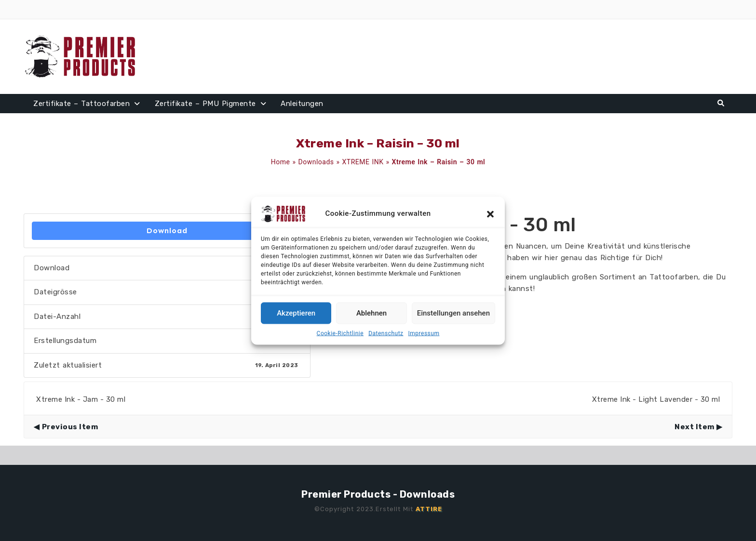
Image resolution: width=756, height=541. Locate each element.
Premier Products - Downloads (378, 494)
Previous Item (70, 427)
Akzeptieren (296, 313)
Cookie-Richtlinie (340, 333)
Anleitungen (302, 104)
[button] (490, 213)
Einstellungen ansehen (453, 313)
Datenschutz (386, 333)
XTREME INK (363, 162)
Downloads (316, 162)
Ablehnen (371, 313)
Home (281, 162)
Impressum (424, 333)
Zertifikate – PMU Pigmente (205, 104)
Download (167, 231)
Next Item (695, 427)
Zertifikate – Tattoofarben (81, 104)
